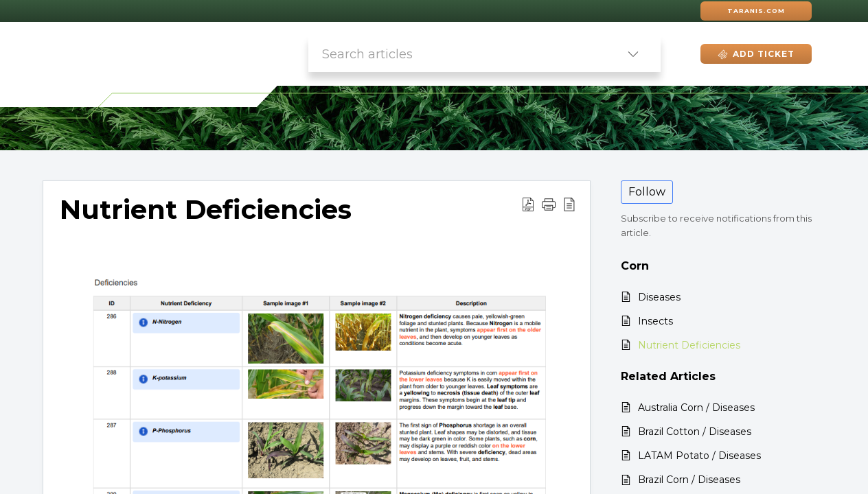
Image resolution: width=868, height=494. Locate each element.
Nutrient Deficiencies (689, 345)
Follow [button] (647, 192)
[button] (633, 54)
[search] (457, 54)
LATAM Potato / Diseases (699, 456)
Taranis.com (756, 11)
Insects (655, 321)
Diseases (659, 297)
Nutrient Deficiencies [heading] (206, 210)
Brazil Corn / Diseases (689, 480)
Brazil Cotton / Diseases (695, 432)
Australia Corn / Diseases (696, 408)
